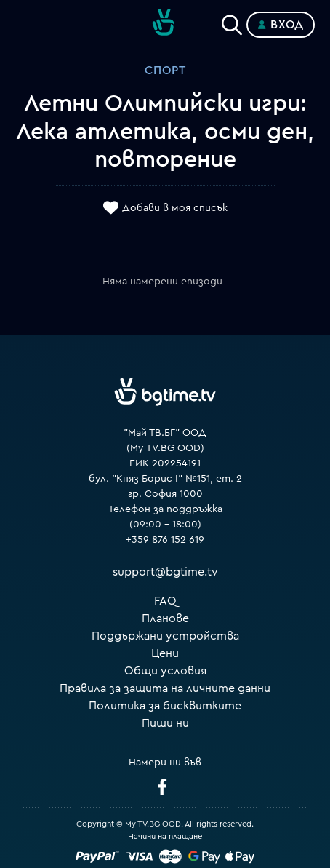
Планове (165, 618)
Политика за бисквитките (165, 706)
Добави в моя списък (175, 209)
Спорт (165, 71)
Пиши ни (165, 723)
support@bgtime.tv (165, 572)
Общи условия (165, 671)
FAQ (165, 601)
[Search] (232, 22)
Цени (165, 653)
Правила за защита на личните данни (165, 688)
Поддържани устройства (165, 636)
